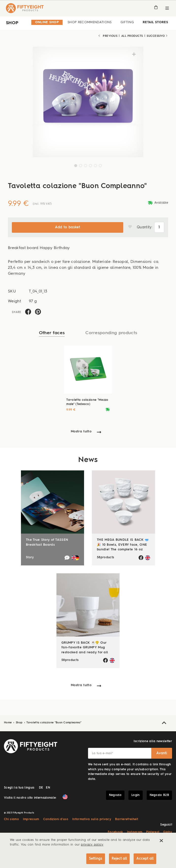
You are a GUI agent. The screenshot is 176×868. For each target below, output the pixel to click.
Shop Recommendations (89, 22)
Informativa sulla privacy (92, 819)
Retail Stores (155, 22)
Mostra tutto (81, 432)
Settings (96, 859)
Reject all (119, 859)
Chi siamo (11, 819)
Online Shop (47, 22)
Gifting (127, 22)
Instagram (135, 832)
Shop (20, 723)
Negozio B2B (159, 795)
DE (41, 788)
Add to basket (68, 227)
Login (136, 795)
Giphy (168, 832)
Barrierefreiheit (127, 819)
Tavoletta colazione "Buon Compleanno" (54, 723)
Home (8, 723)
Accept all (145, 859)
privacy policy (92, 845)
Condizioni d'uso (56, 819)
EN (48, 788)
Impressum (31, 819)
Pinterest (153, 832)
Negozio (115, 795)
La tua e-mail (103, 753)
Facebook (115, 832)
